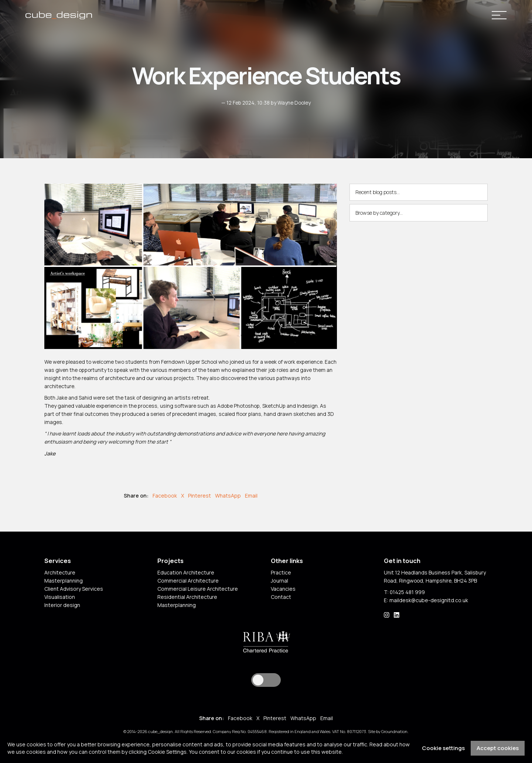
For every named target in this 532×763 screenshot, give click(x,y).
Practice (281, 573)
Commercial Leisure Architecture (198, 589)
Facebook (165, 496)
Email (251, 496)
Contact (281, 598)
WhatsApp (228, 496)
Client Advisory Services (74, 589)
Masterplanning (64, 581)
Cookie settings (443, 748)
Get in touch (402, 562)
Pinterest (199, 496)
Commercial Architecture (188, 581)
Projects (170, 562)
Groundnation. (396, 733)
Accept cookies (498, 748)
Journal (279, 581)
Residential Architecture (187, 598)
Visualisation (60, 598)
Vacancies (283, 589)
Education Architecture (186, 573)
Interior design (62, 606)
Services (58, 562)
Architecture (60, 573)
